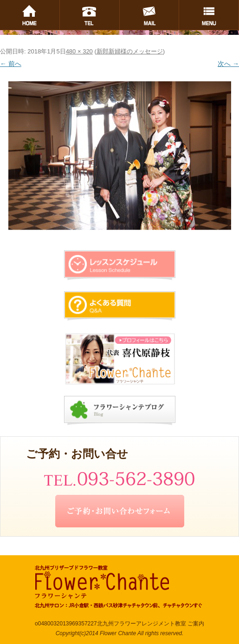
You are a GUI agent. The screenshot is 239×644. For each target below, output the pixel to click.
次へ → (228, 64)
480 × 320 (79, 51)
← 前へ (11, 64)
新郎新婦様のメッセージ (130, 51)
